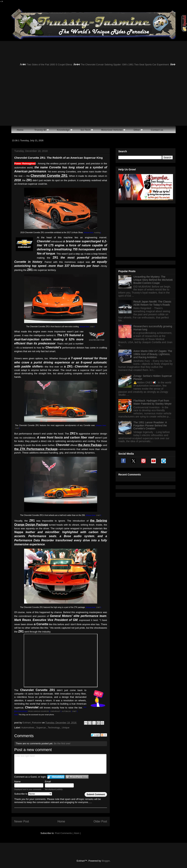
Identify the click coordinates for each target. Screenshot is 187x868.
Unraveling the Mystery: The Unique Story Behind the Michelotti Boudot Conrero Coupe (153, 234)
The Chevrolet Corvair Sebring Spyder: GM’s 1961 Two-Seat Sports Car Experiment (127, 65)
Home (61, 821)
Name (17, 782)
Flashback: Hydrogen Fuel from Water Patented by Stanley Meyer (153, 356)
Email (48, 782)
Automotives (28, 728)
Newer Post (22, 821)
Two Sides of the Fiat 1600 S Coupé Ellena (52, 65)
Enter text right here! (60, 764)
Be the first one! (62, 743)
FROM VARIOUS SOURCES (39, 711)
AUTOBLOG (66, 711)
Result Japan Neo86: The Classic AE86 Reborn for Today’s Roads (152, 257)
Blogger (106, 861)
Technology (54, 728)
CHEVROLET (55, 711)
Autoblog (97, 233)
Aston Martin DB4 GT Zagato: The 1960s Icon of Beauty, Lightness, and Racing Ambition (153, 308)
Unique (66, 728)
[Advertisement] (93, 98)
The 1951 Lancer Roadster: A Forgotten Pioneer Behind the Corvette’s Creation (150, 380)
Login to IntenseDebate (56, 777)
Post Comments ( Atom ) (68, 833)
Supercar (41, 728)
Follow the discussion (104, 735)
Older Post (100, 821)
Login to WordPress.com (77, 777)
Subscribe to (33, 794)
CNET (92, 327)
